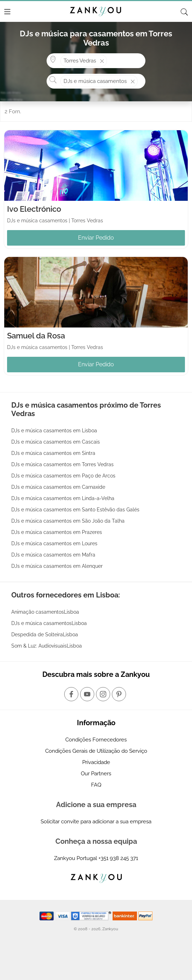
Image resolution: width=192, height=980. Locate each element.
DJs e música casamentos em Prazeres (57, 532)
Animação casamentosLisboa (45, 612)
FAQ (96, 785)
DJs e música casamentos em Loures (54, 543)
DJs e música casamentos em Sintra (53, 453)
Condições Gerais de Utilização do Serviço (96, 751)
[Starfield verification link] (92, 915)
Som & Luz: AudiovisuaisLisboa (47, 646)
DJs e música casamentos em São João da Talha (68, 521)
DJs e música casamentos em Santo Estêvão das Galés (75, 510)
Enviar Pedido (96, 238)
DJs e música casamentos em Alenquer (57, 566)
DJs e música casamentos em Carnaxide (58, 487)
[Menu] (7, 12)
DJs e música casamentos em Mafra (53, 555)
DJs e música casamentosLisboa (49, 623)
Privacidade (96, 762)
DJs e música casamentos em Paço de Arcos (63, 476)
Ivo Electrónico (34, 209)
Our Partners (96, 774)
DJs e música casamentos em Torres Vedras (62, 464)
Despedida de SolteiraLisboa (45, 635)
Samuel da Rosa (36, 336)
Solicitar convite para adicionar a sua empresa (96, 822)
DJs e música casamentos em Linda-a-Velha (63, 498)
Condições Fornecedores (96, 740)
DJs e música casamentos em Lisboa (54, 431)
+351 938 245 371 (118, 858)
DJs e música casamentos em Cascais (56, 442)
